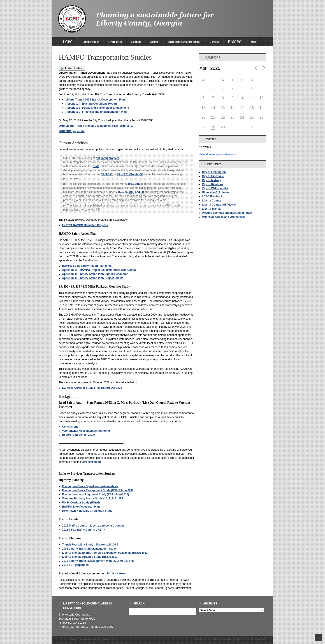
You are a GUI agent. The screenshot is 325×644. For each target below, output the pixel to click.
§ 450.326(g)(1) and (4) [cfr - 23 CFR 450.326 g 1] (130, 192)
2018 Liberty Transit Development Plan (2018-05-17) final (98, 561)
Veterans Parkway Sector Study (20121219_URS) (93, 499)
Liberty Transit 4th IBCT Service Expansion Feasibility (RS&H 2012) (105, 553)
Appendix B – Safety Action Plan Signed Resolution (95, 274)
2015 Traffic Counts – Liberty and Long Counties (93, 526)
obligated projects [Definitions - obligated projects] (107, 158)
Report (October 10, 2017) (79, 435)
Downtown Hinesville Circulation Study (87, 511)
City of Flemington (214, 172)
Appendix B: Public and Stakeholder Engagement (97, 108)
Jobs (253, 42)
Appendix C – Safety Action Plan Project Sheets (93, 278)
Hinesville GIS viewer (216, 192)
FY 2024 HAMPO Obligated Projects (85, 225)
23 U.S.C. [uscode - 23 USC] (107, 174)
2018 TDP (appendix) (72, 131)
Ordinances (115, 42)
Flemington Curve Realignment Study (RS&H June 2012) (98, 490)
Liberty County (212, 201)
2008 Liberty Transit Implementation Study (89, 549)
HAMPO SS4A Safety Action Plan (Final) (88, 266)
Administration (91, 42)
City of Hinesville (213, 176)
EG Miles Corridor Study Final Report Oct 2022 (92, 388)
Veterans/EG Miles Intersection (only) (86, 431)
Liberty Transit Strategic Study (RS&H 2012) (90, 557)
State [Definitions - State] (96, 166)
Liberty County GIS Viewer (219, 205)
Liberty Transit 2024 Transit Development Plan (95, 100)
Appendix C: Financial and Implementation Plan (96, 112)
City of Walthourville (215, 188)
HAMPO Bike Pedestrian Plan (81, 507)
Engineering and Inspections (184, 42)
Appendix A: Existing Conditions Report (91, 104)
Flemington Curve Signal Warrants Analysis (90, 486)
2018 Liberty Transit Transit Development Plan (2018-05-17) (96, 126)
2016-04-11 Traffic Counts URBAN (84, 530)
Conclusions (70, 427)
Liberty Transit (211, 209)
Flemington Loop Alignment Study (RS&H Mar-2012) (95, 494)
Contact (214, 42)
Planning (136, 42)
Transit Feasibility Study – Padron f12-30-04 (90, 545)
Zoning (154, 42)
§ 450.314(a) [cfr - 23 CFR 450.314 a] (133, 184)
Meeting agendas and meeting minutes (227, 213)
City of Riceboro (212, 184)
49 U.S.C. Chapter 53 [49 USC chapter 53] (130, 174)
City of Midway (211, 180)
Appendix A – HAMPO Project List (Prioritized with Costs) (99, 270)
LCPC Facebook (212, 197)
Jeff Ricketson (92, 462)
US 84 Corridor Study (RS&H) (81, 503)
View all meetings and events (217, 155)
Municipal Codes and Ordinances (223, 217)
